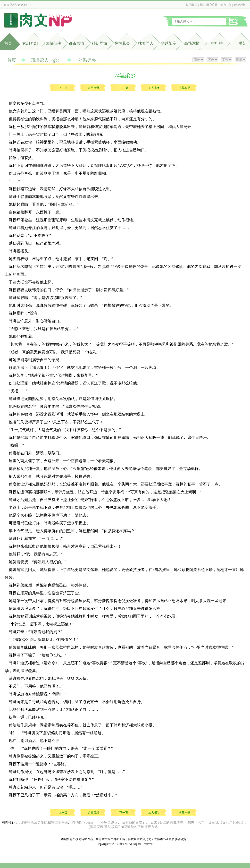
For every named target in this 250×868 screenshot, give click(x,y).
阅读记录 (239, 5)
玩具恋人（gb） (47, 60)
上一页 (63, 88)
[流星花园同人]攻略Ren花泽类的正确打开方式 (123, 827)
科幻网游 (100, 43)
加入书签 (154, 88)
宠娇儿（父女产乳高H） (227, 822)
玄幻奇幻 (30, 43)
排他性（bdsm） (84, 822)
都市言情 (76, 43)
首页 (8, 43)
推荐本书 (184, 88)
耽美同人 (146, 43)
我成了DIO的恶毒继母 (167, 822)
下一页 (124, 88)
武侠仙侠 (53, 43)
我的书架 (226, 5)
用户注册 (212, 5)
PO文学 (26, 5)
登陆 (202, 5)
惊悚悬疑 (122, 43)
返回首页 (192, 5)
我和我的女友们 (134, 822)
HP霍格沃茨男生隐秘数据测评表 (44, 822)
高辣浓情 (192, 43)
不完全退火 (109, 822)
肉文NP (124, 844)
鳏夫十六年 (196, 822)
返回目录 (93, 88)
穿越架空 (169, 43)
